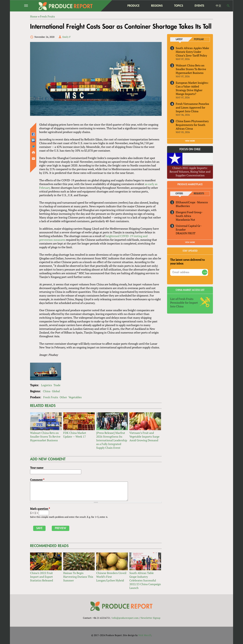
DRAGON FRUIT (186, 233)
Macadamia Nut (185, 220)
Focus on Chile (190, 149)
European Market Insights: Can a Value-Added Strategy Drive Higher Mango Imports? (192, 88)
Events (199, 6)
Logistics (46, 385)
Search (228, 6)
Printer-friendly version (33, 153)
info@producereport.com (125, 618)
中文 (219, 6)
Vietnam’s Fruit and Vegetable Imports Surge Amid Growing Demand (144, 437)
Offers (179, 194)
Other (63, 397)
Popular (199, 39)
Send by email (33, 159)
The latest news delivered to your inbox (187, 262)
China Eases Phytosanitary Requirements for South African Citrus (192, 125)
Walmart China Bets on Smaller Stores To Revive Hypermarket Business (45, 437)
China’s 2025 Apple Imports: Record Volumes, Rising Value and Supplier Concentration (190, 172)
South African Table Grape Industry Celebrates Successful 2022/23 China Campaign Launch (145, 580)
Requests (199, 194)
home (114, 6)
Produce (133, 6)
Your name (37, 468)
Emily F (66, 37)
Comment (37, 480)
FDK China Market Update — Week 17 (75, 435)
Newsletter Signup (150, 618)
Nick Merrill (145, 635)
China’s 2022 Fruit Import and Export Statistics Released (42, 577)
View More (190, 242)
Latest (179, 39)
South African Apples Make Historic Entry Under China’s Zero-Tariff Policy (192, 52)
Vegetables (75, 397)
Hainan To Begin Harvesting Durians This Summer (78, 577)
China (47, 391)
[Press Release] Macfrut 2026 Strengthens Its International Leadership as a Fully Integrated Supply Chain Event (112, 440)
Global (56, 391)
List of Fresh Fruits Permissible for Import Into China (184, 303)
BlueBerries (183, 206)
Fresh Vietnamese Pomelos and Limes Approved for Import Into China (192, 107)
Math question (40, 509)
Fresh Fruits (51, 397)
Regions (157, 6)
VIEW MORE (190, 141)
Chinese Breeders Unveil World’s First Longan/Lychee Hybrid (111, 577)
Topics (179, 6)
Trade (57, 385)
